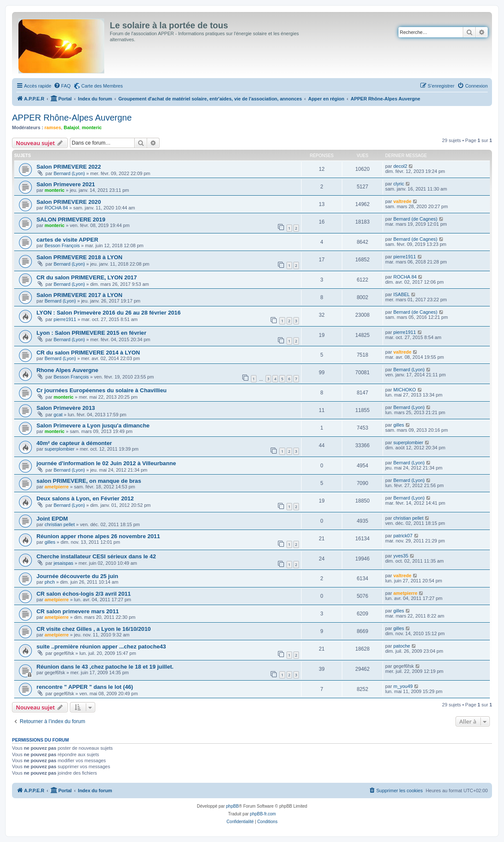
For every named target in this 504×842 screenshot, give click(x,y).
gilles (399, 425)
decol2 (400, 166)
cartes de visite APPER (67, 240)
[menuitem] (62, 86)
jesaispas (63, 563)
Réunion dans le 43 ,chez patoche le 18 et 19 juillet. (105, 667)
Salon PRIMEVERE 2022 (69, 167)
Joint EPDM (52, 519)
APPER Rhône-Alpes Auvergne (72, 118)
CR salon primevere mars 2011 (78, 611)
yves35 (401, 556)
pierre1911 (405, 257)
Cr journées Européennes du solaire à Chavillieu (101, 390)
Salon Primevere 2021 (66, 184)
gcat (58, 415)
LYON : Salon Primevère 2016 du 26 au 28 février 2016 (109, 313)
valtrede (402, 201)
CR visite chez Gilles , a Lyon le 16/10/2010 (94, 629)
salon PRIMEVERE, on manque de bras (89, 481)
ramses (53, 127)
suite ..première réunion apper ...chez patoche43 (101, 647)
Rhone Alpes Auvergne (67, 370)
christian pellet (60, 524)
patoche (402, 646)
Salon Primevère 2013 (66, 408)
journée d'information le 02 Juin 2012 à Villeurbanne (106, 463)
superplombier (60, 449)
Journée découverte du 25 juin (77, 576)
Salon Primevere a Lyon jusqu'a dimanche (93, 426)
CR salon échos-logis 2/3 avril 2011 (84, 594)
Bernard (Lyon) (69, 173)
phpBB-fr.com (263, 814)
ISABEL (402, 294)
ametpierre (57, 487)
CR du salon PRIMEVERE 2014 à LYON (88, 353)
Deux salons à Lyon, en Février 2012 (85, 498)
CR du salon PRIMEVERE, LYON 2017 (87, 277)
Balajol (71, 127)
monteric (92, 127)
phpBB (232, 806)
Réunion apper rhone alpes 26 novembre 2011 (98, 536)
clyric (399, 184)
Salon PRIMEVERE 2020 (69, 202)
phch (50, 582)
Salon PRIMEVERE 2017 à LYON (79, 295)
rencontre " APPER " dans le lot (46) (85, 687)
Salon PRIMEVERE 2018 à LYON (79, 257)
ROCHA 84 (56, 208)
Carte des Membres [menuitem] (102, 86)
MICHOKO (405, 390)
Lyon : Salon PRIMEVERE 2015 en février (91, 333)
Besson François (62, 245)
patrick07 (403, 536)
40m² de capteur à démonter (74, 443)
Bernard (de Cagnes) (415, 219)
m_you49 (403, 686)
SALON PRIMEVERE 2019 (71, 220)
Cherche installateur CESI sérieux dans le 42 (96, 556)
